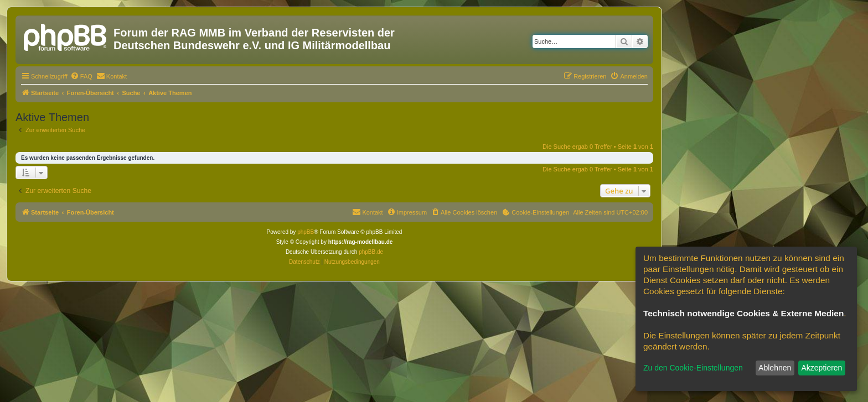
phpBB (306, 232)
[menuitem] (81, 76)
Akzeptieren (821, 368)
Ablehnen (775, 368)
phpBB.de (371, 252)
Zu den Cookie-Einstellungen (693, 368)
